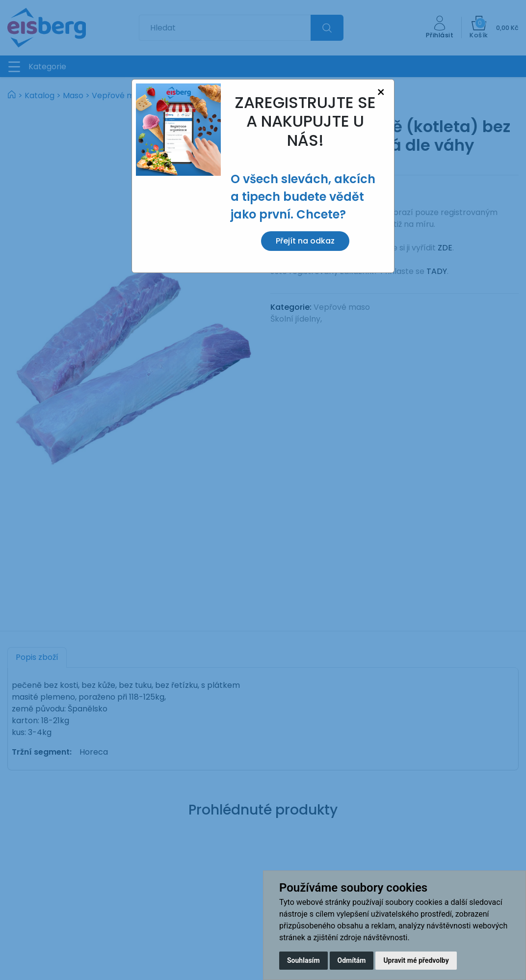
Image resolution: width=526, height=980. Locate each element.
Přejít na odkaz (305, 241)
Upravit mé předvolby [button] (416, 960)
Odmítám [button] (352, 960)
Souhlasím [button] (303, 960)
